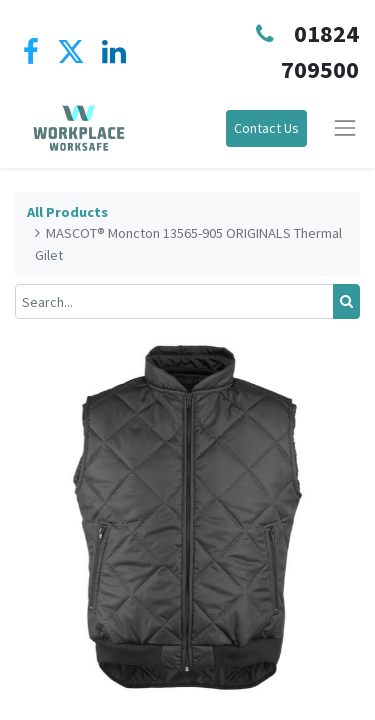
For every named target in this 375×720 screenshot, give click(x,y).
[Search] (346, 301)
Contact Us (266, 128)
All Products (67, 212)
